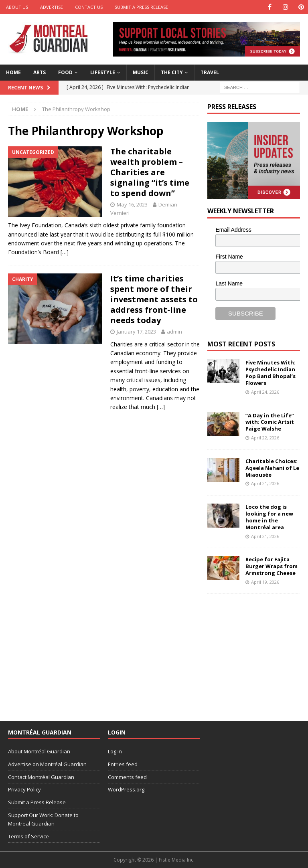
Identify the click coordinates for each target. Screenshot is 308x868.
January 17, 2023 (136, 332)
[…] (65, 252)
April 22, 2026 (265, 438)
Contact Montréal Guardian (41, 777)
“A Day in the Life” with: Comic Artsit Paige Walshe (270, 422)
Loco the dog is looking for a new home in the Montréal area (269, 517)
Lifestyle (103, 72)
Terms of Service (28, 836)
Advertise (52, 7)
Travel (210, 72)
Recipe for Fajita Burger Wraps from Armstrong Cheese (272, 566)
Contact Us (89, 7)
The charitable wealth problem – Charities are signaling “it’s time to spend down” (150, 172)
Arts (40, 72)
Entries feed (123, 764)
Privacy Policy (24, 789)
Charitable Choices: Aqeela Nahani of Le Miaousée (272, 468)
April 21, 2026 (265, 483)
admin (174, 332)
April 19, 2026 (265, 582)
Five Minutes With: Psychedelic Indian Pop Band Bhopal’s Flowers (271, 373)
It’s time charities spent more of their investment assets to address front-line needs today (154, 299)
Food (65, 72)
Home (13, 72)
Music (141, 72)
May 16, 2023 (132, 204)
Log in (115, 751)
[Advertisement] (257, 652)
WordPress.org (126, 789)
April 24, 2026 (265, 392)
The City (172, 72)
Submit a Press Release (141, 7)
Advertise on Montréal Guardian (47, 764)
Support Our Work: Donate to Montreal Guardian (43, 819)
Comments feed (127, 777)
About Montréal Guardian (39, 751)
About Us (17, 7)
